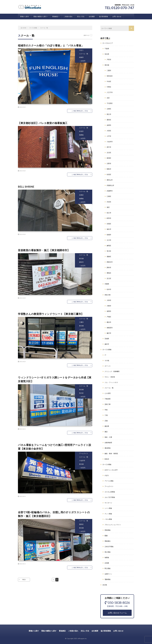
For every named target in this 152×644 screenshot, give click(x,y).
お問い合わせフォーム (117, 613)
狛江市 (109, 213)
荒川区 (81, 393)
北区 (108, 98)
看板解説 (55, 16)
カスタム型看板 (110, 492)
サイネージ (108, 503)
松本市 (109, 289)
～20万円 (82, 202)
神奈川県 (108, 295)
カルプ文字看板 (110, 497)
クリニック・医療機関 (112, 371)
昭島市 (109, 169)
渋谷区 (109, 202)
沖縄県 (107, 284)
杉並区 (81, 131)
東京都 (81, 258)
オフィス (108, 366)
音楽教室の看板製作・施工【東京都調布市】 (44, 250)
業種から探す (25, 16)
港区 (108, 207)
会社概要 (92, 16)
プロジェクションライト (113, 525)
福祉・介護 (108, 437)
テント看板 (108, 514)
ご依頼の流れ (68, 16)
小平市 (109, 136)
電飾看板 (108, 579)
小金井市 (82, 461)
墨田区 (81, 524)
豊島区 (109, 273)
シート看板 (108, 508)
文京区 (109, 153)
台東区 (109, 109)
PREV (24, 580)
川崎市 (109, 306)
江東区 (109, 196)
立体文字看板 (109, 547)
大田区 (109, 131)
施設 (106, 432)
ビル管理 (108, 393)
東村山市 (110, 180)
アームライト (84, 453)
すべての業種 (107, 350)
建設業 (107, 426)
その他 (107, 360)
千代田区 (110, 103)
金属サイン (108, 574)
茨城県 (107, 339)
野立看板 (108, 568)
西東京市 (110, 262)
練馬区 (109, 246)
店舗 (106, 421)
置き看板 (108, 552)
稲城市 (81, 57)
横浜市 (109, 322)
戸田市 (109, 60)
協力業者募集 (104, 16)
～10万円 (82, 61)
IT (105, 355)
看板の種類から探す (40, 16)
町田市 (109, 218)
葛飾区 (109, 256)
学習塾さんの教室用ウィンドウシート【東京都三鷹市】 (51, 314)
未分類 (105, 585)
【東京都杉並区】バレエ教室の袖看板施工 (43, 123)
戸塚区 (109, 317)
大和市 (109, 300)
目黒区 (81, 195)
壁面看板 (108, 530)
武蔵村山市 (110, 185)
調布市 (81, 262)
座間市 (109, 311)
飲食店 (107, 459)
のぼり (81, 50)
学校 (106, 410)
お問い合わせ (117, 16)
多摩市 (109, 125)
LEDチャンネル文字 (111, 470)
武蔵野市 (110, 191)
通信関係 (108, 448)
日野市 (109, 163)
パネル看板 (108, 519)
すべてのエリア (108, 43)
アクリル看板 (109, 481)
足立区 (109, 278)
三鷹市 (81, 322)
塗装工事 (108, 404)
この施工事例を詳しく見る (80, 111)
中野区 (109, 87)
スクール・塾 (84, 54)
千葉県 (107, 49)
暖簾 (106, 536)
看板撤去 (108, 541)
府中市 (109, 147)
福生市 (109, 229)
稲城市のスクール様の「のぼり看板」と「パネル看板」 (51, 45)
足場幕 (107, 563)
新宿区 (109, 158)
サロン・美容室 (110, 377)
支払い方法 (81, 16)
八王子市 (110, 92)
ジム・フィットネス (111, 382)
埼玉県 (107, 54)
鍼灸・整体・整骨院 (111, 453)
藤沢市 (109, 333)
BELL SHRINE (26, 187)
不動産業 (108, 399)
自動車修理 (108, 443)
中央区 (109, 81)
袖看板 (81, 135)
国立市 (109, 114)
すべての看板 (107, 464)
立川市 (109, 240)
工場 (106, 415)
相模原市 (110, 328)
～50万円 (82, 468)
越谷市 (107, 344)
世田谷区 (110, 76)
